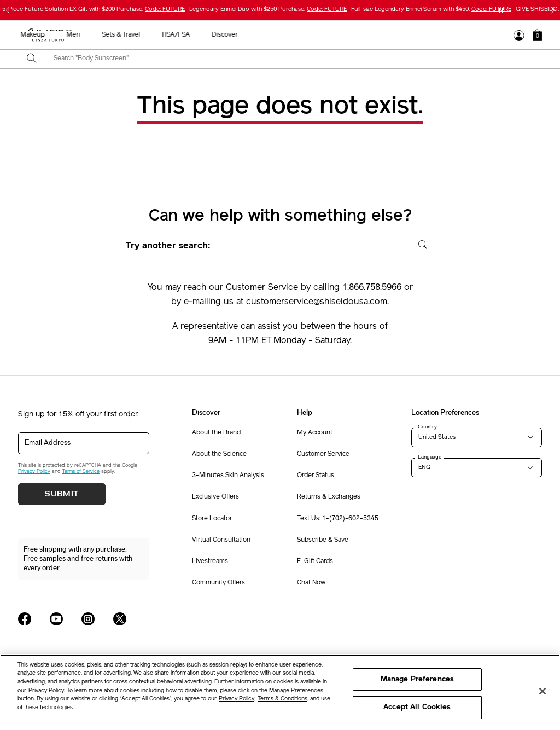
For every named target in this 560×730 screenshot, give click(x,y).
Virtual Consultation (221, 540)
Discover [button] (479, 35)
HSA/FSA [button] (430, 35)
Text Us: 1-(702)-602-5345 (338, 519)
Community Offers (218, 583)
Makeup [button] (287, 35)
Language (430, 457)
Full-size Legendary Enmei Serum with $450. (431, 10)
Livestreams (210, 561)
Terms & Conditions (282, 699)
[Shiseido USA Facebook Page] (25, 619)
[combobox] (290, 59)
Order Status (316, 476)
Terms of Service (81, 471)
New (145, 35)
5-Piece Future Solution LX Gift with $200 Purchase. (94, 10)
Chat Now (311, 583)
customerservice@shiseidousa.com (317, 302)
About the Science (219, 454)
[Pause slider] (501, 10)
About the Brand (216, 433)
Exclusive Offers (215, 497)
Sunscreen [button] (237, 35)
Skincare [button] (186, 35)
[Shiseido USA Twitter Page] (120, 619)
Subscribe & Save (323, 540)
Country (427, 427)
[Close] (542, 691)
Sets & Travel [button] (375, 35)
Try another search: (168, 246)
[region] (280, 692)
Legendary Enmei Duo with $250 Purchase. (268, 10)
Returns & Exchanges (329, 497)
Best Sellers (99, 35)
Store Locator (212, 519)
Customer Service (323, 454)
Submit (62, 494)
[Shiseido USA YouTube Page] (56, 619)
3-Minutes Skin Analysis (228, 476)
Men (327, 35)
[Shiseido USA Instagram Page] (88, 619)
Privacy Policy (34, 471)
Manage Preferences (417, 679)
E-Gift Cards (315, 561)
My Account (315, 433)
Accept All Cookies (417, 707)
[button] (537, 35)
